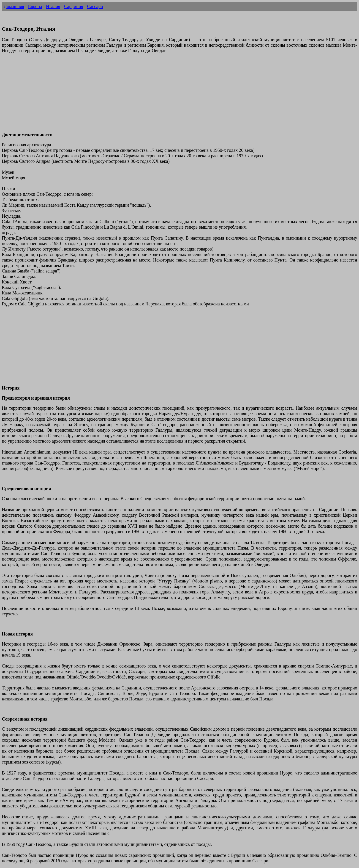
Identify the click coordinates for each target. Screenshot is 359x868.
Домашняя (14, 6)
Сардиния (74, 6)
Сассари (95, 6)
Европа (35, 6)
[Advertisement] (139, 95)
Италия (53, 6)
